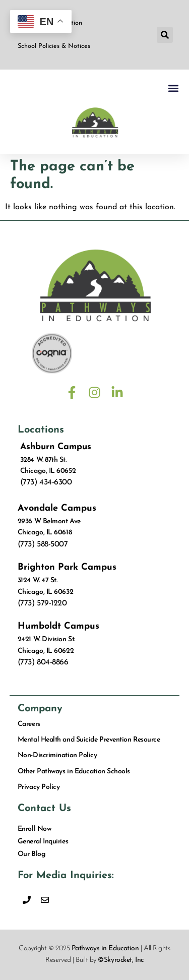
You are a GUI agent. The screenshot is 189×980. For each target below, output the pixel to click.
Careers (29, 724)
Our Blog (31, 854)
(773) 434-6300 (46, 482)
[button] (165, 35)
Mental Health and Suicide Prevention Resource (89, 740)
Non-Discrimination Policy (57, 755)
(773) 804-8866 (43, 662)
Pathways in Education (105, 948)
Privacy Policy (39, 787)
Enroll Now (35, 829)
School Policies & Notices (54, 46)
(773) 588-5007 (43, 544)
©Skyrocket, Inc (120, 960)
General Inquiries (43, 842)
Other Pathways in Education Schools (74, 772)
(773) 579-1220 (42, 603)
